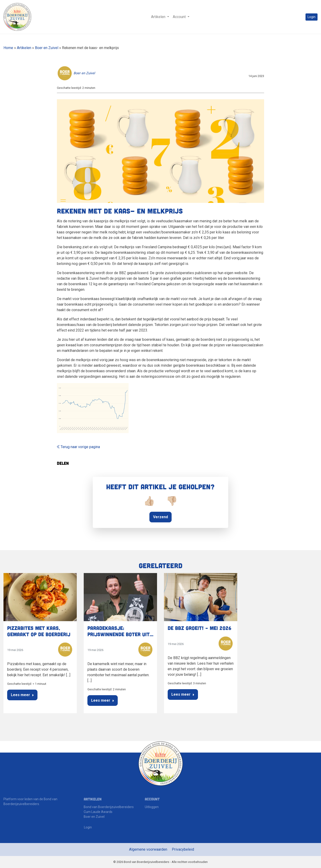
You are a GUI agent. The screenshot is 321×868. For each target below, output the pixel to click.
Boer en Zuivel (47, 48)
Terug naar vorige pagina (78, 447)
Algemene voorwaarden (148, 849)
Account (180, 17)
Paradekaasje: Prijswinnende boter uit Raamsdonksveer (119, 634)
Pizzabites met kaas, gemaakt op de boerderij (39, 631)
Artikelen (159, 17)
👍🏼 (149, 501)
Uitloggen (152, 807)
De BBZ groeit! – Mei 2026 (199, 628)
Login (312, 17)
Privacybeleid (183, 849)
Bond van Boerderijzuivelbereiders (109, 807)
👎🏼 (172, 501)
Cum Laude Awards (98, 812)
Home (8, 48)
